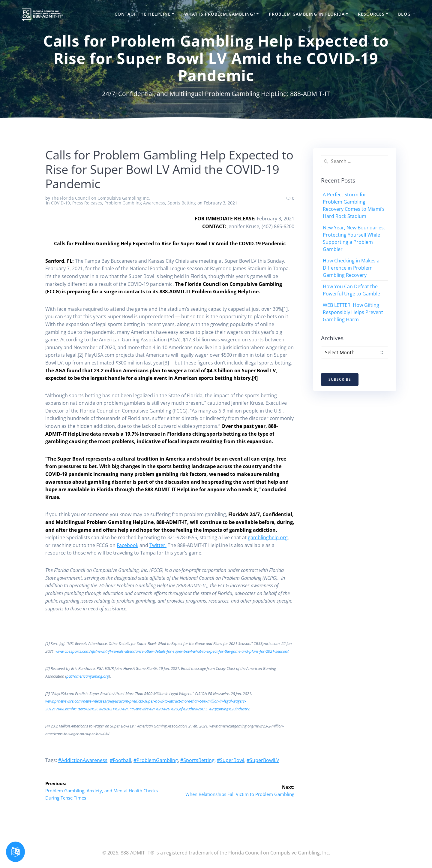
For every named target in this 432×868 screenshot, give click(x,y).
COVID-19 (60, 203)
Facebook (127, 545)
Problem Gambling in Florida (307, 14)
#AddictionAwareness (83, 760)
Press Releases (87, 203)
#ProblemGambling (156, 760)
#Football (120, 760)
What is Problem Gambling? (220, 14)
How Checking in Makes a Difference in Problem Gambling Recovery (351, 268)
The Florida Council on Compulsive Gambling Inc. (101, 198)
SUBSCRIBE (340, 380)
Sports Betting (182, 203)
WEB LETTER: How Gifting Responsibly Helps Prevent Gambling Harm (353, 312)
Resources (371, 14)
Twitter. (158, 545)
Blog (404, 14)
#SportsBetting (197, 760)
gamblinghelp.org (268, 537)
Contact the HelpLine (143, 14)
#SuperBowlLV (263, 760)
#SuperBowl (231, 760)
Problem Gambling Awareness (135, 203)
